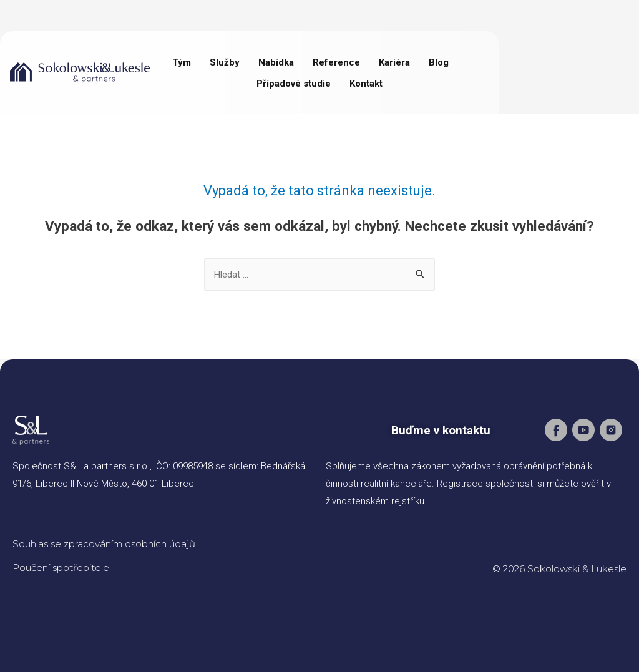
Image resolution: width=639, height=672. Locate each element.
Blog (439, 62)
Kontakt (366, 84)
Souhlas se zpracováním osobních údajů (104, 544)
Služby (225, 62)
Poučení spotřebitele (61, 567)
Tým (182, 62)
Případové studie (294, 84)
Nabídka (276, 62)
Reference (336, 62)
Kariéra (394, 62)
